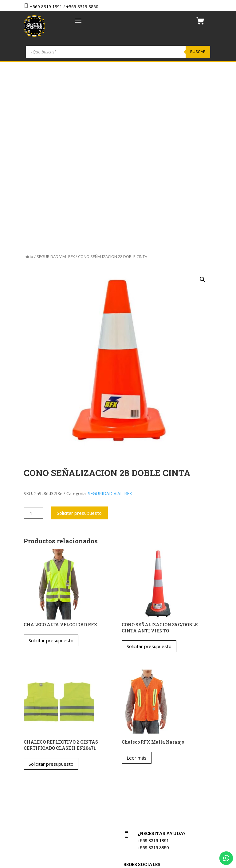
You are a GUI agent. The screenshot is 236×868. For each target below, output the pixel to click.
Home (28, 748)
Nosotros (31, 775)
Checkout (131, 762)
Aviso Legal (133, 775)
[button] (203, 103)
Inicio (28, 80)
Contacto (31, 788)
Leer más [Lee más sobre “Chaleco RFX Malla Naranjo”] (137, 582)
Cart (126, 748)
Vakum (155, 864)
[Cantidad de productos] (34, 337)
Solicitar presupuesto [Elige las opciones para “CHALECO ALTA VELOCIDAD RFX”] (51, 464)
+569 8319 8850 (82, 7)
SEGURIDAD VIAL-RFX (56, 80)
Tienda (29, 762)
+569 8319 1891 (46, 7)
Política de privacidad (143, 788)
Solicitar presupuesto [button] (149, 470)
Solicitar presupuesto (79, 337)
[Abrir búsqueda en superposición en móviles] (118, 52)
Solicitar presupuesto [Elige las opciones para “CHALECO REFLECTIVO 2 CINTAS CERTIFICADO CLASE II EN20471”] (51, 588)
